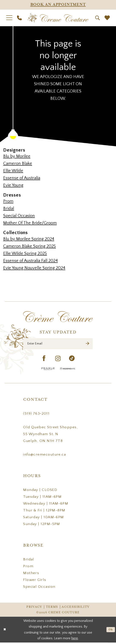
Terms (52, 608)
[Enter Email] (58, 344)
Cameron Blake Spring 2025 (30, 246)
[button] (9, 18)
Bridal (9, 208)
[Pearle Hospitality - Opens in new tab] (48, 370)
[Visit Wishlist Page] (107, 18)
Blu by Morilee (17, 156)
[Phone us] (19, 18)
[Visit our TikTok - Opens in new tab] (72, 360)
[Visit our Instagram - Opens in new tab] (58, 360)
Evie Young (13, 185)
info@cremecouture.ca (45, 456)
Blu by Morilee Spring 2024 (29, 239)
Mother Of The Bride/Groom (30, 223)
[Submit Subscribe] (87, 344)
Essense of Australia (22, 178)
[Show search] (98, 18)
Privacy (34, 608)
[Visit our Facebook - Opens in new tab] (44, 360)
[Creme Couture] (58, 18)
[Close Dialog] (5, 631)
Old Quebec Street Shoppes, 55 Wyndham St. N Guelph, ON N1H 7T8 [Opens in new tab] (51, 436)
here (75, 640)
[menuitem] (9, 18)
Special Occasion (19, 216)
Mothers (31, 575)
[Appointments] (58, 5)
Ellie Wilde (13, 171)
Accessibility (76, 608)
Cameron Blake (18, 164)
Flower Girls (35, 582)
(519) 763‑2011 (36, 415)
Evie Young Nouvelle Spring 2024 (34, 268)
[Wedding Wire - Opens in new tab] (68, 370)
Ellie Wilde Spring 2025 (25, 253)
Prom (8, 201)
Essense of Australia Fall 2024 (30, 261)
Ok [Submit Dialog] (110, 631)
